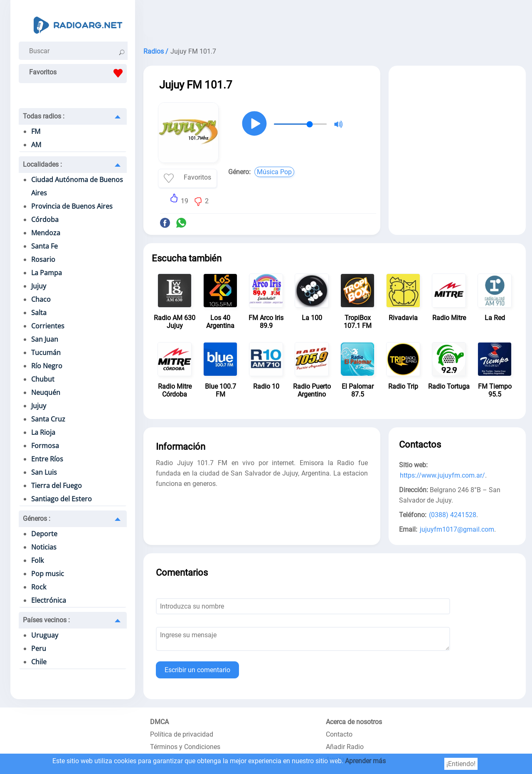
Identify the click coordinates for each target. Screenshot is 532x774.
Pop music (48, 574)
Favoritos (78, 73)
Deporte (44, 534)
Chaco (41, 299)
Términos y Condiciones (185, 747)
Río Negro (47, 366)
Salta (39, 313)
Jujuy (39, 286)
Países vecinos (46, 620)
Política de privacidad (182, 734)
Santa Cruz (48, 419)
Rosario (43, 259)
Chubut (43, 379)
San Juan (45, 339)
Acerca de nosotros (354, 722)
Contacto (339, 734)
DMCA (159, 722)
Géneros (37, 519)
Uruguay (45, 635)
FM (36, 131)
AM (36, 145)
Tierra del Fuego (57, 486)
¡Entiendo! (461, 764)
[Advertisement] (335, 21)
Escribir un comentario (197, 670)
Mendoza (46, 233)
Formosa (45, 446)
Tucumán (46, 352)
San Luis (44, 472)
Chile (39, 662)
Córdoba (45, 219)
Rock (39, 587)
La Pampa (47, 273)
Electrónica (49, 600)
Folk (37, 560)
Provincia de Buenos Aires (72, 206)
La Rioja (43, 432)
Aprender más (365, 761)
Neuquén (46, 392)
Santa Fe (44, 246)
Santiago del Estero (62, 499)
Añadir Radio (345, 747)
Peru (39, 648)
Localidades (42, 164)
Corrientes (48, 326)
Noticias (44, 547)
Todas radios (44, 116)
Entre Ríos (47, 459)
